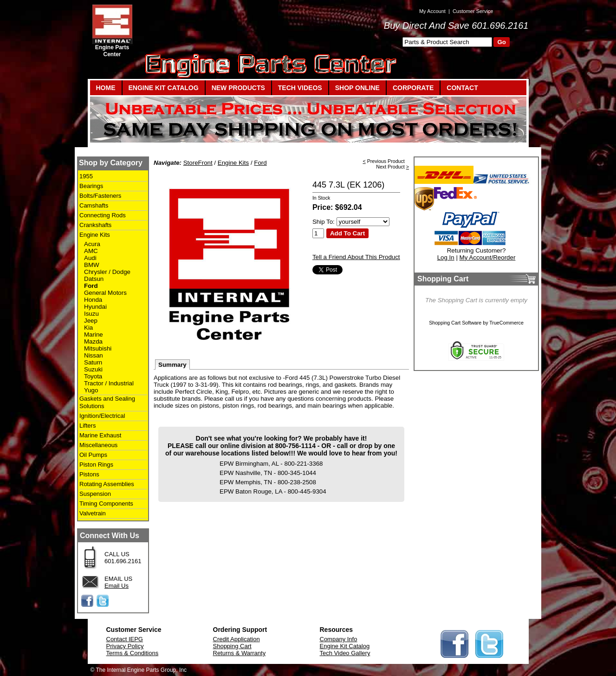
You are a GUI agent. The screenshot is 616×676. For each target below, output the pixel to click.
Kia (88, 328)
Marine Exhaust (100, 435)
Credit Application (237, 639)
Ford (91, 286)
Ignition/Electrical (102, 416)
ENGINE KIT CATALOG (164, 88)
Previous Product (386, 161)
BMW (92, 265)
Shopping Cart (232, 646)
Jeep (91, 321)
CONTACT (462, 88)
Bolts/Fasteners (100, 196)
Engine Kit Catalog (345, 646)
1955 (86, 176)
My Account (432, 11)
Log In (446, 257)
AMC (91, 251)
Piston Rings (96, 465)
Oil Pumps (93, 455)
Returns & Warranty (240, 653)
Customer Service (473, 11)
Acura (92, 244)
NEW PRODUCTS (238, 88)
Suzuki (93, 369)
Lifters (88, 426)
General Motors (105, 293)
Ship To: (324, 222)
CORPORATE (413, 88)
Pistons (89, 474)
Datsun (94, 279)
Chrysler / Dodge (107, 272)
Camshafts (94, 205)
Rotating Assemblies (107, 484)
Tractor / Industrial (109, 383)
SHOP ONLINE (357, 88)
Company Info (339, 639)
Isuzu (91, 314)
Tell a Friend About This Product (356, 257)
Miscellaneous (98, 445)
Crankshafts (95, 225)
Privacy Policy (125, 646)
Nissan (94, 355)
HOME (106, 88)
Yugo (91, 390)
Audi (90, 258)
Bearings (91, 186)
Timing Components (106, 504)
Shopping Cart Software (455, 323)
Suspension (95, 494)
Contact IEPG (125, 639)
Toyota (93, 376)
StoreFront (198, 163)
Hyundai (95, 307)
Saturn (93, 362)
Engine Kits (95, 235)
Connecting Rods (103, 215)
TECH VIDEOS (300, 88)
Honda (93, 300)
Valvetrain (93, 513)
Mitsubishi (98, 348)
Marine (94, 335)
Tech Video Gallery (345, 653)
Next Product (390, 167)
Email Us (117, 586)
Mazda (93, 341)
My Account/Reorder (488, 257)
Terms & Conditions (133, 653)
